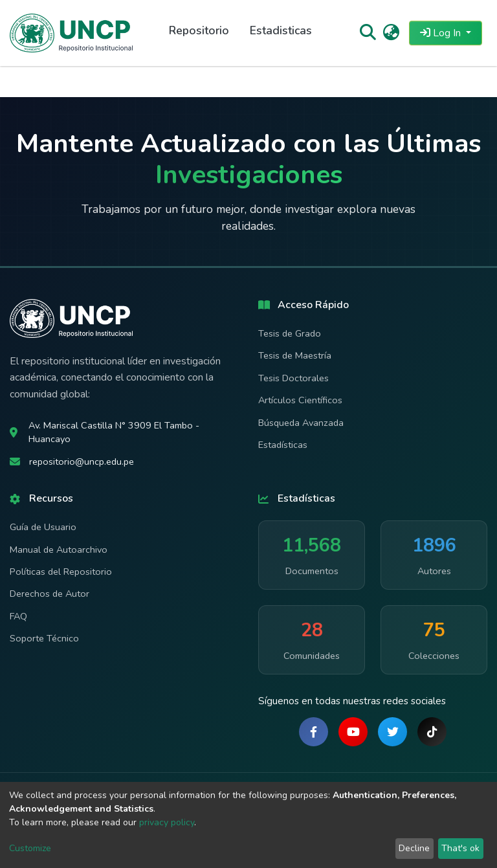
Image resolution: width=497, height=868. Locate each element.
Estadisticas (281, 30)
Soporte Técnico (44, 638)
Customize (30, 848)
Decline (414, 848)
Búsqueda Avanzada (301, 423)
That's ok (460, 848)
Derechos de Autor (50, 594)
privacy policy (167, 822)
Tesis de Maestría (295, 355)
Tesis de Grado (290, 333)
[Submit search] (367, 33)
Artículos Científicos (300, 400)
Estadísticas (283, 445)
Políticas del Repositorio (61, 572)
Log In (442, 33)
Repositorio (199, 30)
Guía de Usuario (43, 527)
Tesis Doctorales (293, 378)
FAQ (18, 616)
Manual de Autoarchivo (59, 550)
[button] (391, 33)
